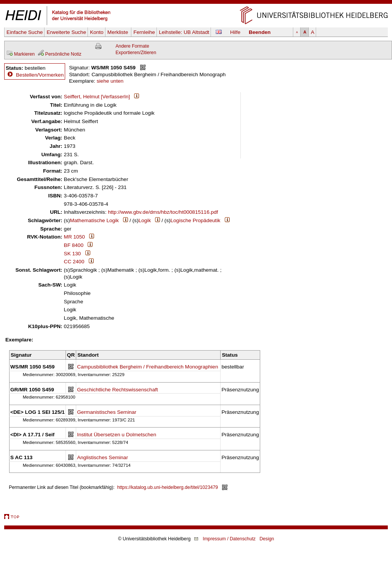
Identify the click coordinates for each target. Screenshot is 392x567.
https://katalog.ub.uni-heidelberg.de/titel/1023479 (168, 487)
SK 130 (73, 254)
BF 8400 (74, 245)
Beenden (260, 32)
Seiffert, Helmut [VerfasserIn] (97, 97)
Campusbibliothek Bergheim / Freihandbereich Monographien (147, 367)
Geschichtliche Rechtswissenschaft (117, 390)
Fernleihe (144, 32)
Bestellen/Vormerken (40, 75)
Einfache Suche (25, 32)
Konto (97, 32)
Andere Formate (132, 46)
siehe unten (110, 81)
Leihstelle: (184, 32)
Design (267, 539)
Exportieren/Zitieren (136, 53)
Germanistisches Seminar (107, 412)
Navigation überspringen (196, 3)
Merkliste (118, 32)
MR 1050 (74, 237)
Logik (145, 220)
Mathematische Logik (94, 220)
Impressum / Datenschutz (229, 539)
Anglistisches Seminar (102, 457)
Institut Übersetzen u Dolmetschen (117, 435)
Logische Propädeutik (195, 220)
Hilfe (235, 32)
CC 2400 (74, 262)
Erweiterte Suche (66, 32)
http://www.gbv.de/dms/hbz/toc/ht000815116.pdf (163, 212)
